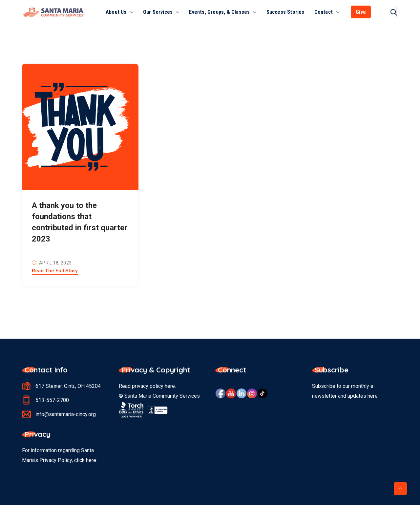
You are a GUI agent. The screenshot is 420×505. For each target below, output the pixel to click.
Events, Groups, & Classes (219, 12)
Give (361, 12)
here (170, 386)
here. (92, 460)
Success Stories (285, 12)
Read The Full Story (55, 271)
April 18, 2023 (55, 263)
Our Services (158, 12)
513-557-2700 (52, 400)
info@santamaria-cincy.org (66, 414)
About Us (116, 12)
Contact (324, 12)
